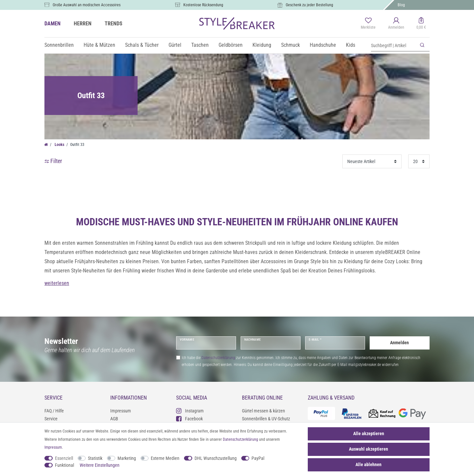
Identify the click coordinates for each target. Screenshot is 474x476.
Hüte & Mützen (99, 45)
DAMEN (53, 24)
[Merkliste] (368, 24)
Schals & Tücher (142, 45)
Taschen (200, 45)
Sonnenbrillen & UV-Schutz (266, 419)
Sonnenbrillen (59, 45)
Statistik (95, 458)
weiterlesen (57, 283)
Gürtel (175, 45)
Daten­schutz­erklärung (240, 439)
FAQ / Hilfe (54, 411)
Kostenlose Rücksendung (203, 5)
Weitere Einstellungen (100, 465)
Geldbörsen (231, 45)
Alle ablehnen (369, 464)
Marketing (127, 458)
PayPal (258, 458)
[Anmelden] (396, 24)
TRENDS (114, 24)
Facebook (189, 419)
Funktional (65, 465)
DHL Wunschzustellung (216, 458)
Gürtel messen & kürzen (263, 411)
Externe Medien (165, 458)
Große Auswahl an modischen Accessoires (87, 5)
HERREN (83, 24)
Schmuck (290, 45)
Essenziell (64, 458)
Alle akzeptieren (369, 434)
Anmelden (399, 343)
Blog (401, 5)
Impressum (121, 411)
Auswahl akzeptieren (369, 449)
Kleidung (262, 45)
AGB (114, 419)
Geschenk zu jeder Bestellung (309, 5)
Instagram (190, 411)
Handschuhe (323, 45)
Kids (351, 45)
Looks (59, 145)
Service (51, 419)
